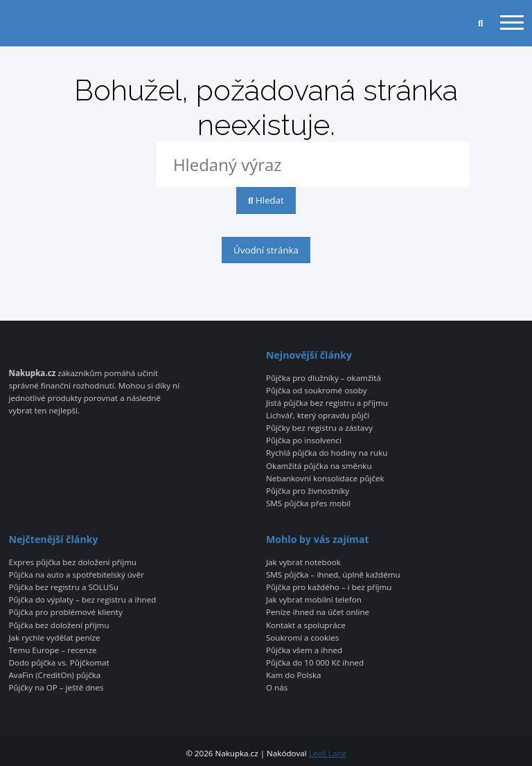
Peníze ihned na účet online (318, 612)
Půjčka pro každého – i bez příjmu (329, 587)
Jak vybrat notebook (303, 562)
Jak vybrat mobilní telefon (314, 600)
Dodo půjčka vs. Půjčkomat (59, 663)
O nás (277, 688)
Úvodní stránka (266, 250)
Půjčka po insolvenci (304, 440)
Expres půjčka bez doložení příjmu (72, 562)
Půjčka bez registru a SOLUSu (63, 587)
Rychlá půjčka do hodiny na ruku (327, 453)
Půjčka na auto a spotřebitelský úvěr (76, 575)
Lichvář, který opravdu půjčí (318, 416)
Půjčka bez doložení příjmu (59, 625)
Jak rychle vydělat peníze (54, 638)
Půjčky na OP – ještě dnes (56, 688)
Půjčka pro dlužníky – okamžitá (323, 378)
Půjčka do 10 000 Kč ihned (315, 663)
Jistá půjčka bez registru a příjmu (327, 403)
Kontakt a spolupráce (306, 625)
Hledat (266, 200)
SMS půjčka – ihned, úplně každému (333, 575)
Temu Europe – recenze (52, 650)
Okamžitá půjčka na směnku (319, 466)
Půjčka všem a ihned (304, 650)
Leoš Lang (328, 753)
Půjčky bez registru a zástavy (319, 428)
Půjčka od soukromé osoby (317, 391)
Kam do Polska (294, 675)
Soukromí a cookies (302, 638)
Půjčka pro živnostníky (308, 491)
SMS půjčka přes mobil (308, 504)
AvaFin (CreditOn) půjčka (54, 675)
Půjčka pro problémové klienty (65, 612)
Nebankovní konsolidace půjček (325, 479)
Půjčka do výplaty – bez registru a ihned (82, 600)
